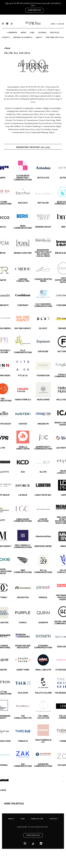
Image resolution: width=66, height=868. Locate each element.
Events (6, 37)
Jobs (32, 33)
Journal (42, 33)
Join (53, 24)
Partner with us (55, 37)
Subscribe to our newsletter (32, 827)
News (24, 33)
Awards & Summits (23, 37)
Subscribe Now (34, 10)
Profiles (55, 33)
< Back (7, 48)
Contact (54, 819)
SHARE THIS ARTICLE (14, 803)
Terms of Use (37, 819)
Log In (61, 24)
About (39, 37)
